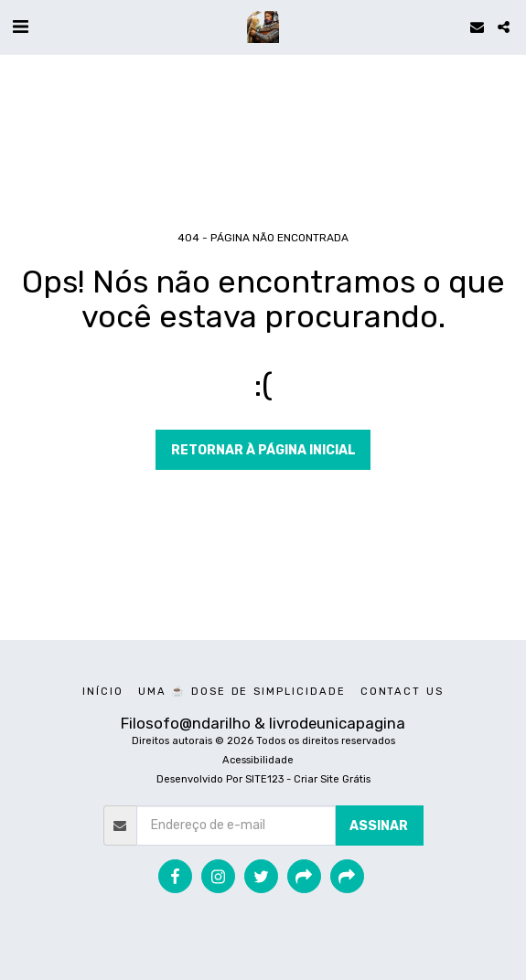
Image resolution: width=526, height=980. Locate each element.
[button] (20, 27)
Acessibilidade (258, 760)
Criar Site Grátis (332, 779)
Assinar (379, 826)
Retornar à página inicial (263, 450)
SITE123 (264, 779)
